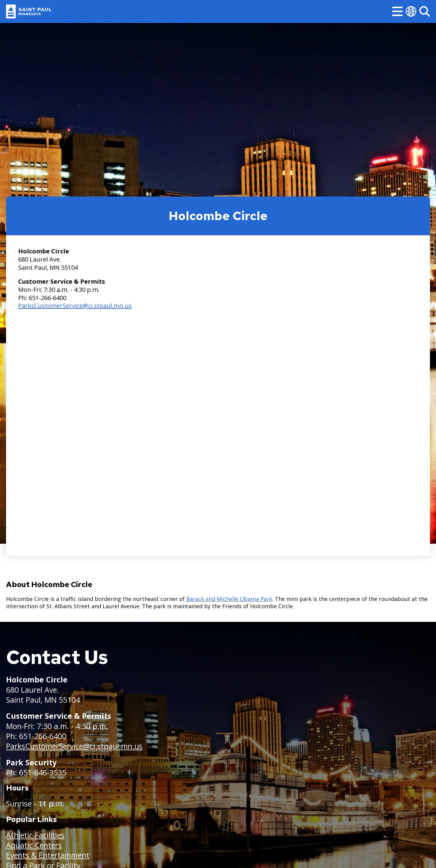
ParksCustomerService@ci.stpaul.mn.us (75, 306)
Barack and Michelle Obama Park (229, 599)
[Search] (425, 11)
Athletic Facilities (35, 835)
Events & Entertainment (48, 855)
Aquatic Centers (34, 845)
